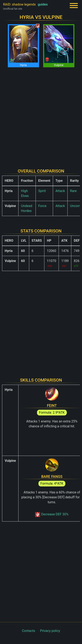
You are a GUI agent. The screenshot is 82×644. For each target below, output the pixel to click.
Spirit (42, 191)
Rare (73, 191)
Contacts (29, 631)
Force (42, 206)
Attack (60, 191)
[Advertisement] (41, 115)
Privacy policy (50, 631)
